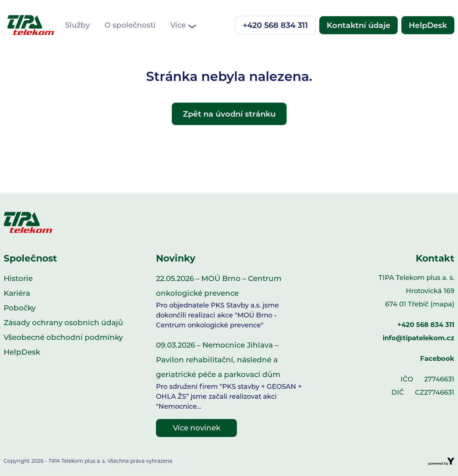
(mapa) (442, 304)
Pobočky (20, 308)
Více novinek (197, 428)
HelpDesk (428, 25)
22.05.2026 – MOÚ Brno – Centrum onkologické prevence (229, 302)
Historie (18, 278)
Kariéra (17, 293)
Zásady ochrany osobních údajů (63, 323)
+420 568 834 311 (275, 25)
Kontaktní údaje (358, 25)
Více (183, 25)
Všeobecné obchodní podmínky (63, 337)
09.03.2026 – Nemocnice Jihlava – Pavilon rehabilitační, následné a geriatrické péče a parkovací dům (229, 376)
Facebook (437, 359)
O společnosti (130, 25)
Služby (77, 25)
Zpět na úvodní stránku (229, 114)
